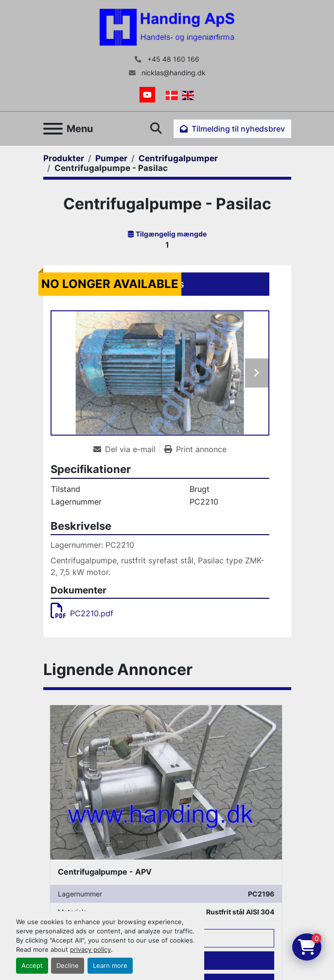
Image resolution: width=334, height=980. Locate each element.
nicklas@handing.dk (173, 73)
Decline (68, 966)
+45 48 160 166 (172, 59)
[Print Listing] (195, 449)
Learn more (110, 966)
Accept (32, 966)
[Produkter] (64, 158)
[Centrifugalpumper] (178, 158)
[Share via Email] (126, 449)
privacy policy (90, 950)
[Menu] (53, 129)
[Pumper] (111, 158)
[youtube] (147, 95)
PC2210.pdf (82, 613)
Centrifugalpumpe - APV (105, 872)
